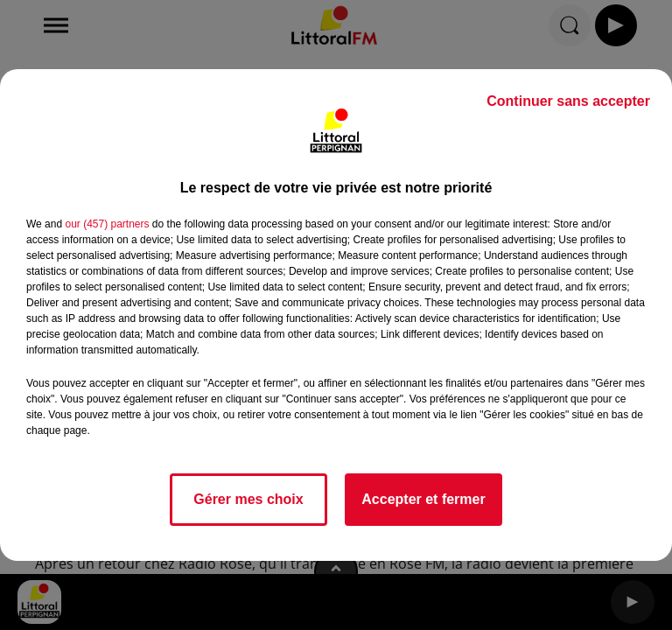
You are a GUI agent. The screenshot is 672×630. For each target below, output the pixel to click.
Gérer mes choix (248, 499)
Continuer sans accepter (568, 101)
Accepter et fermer (423, 499)
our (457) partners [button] (107, 224)
